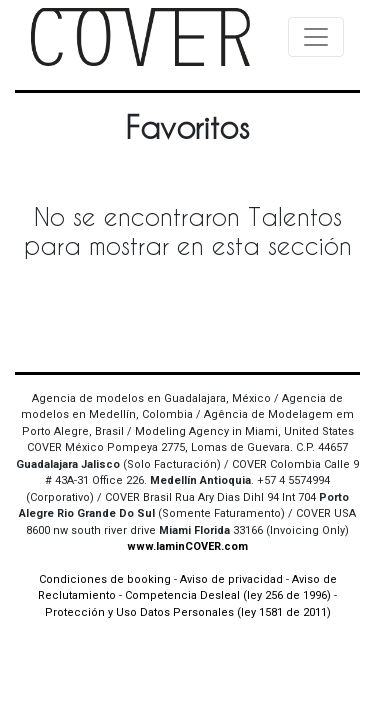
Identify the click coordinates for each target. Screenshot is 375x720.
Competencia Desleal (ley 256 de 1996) (229, 595)
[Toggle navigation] (316, 37)
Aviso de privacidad (231, 579)
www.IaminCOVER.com (187, 546)
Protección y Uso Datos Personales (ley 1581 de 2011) (188, 612)
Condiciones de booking (105, 579)
